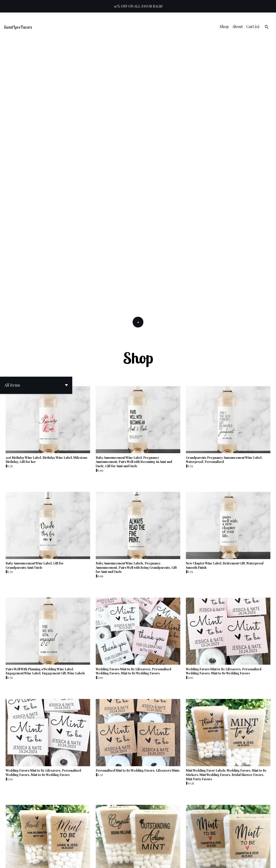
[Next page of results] (166, 850)
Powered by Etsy (62, 861)
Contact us (211, 861)
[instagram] (267, 861)
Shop (224, 27)
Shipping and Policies (241, 861)
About (238, 27)
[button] (36, 111)
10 (160, 850)
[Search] (267, 27)
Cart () (253, 27)
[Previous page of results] (111, 850)
